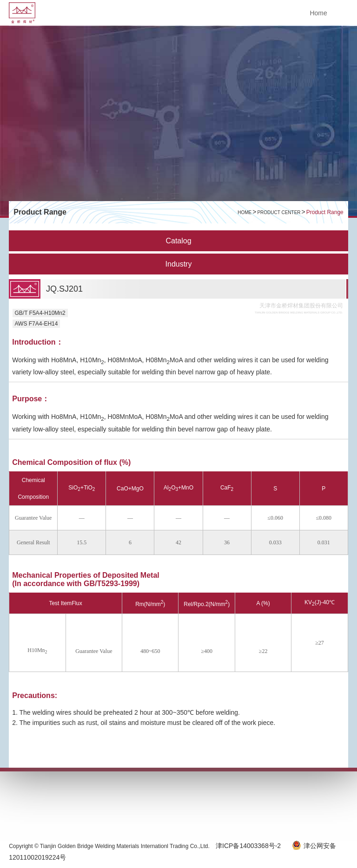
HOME (245, 212)
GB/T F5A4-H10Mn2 (40, 313)
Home (318, 13)
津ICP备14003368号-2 (249, 846)
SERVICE (74, 800)
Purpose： (31, 399)
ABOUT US (34, 800)
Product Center (279, 212)
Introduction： (37, 342)
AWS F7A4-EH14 (36, 324)
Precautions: (35, 695)
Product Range (325, 212)
